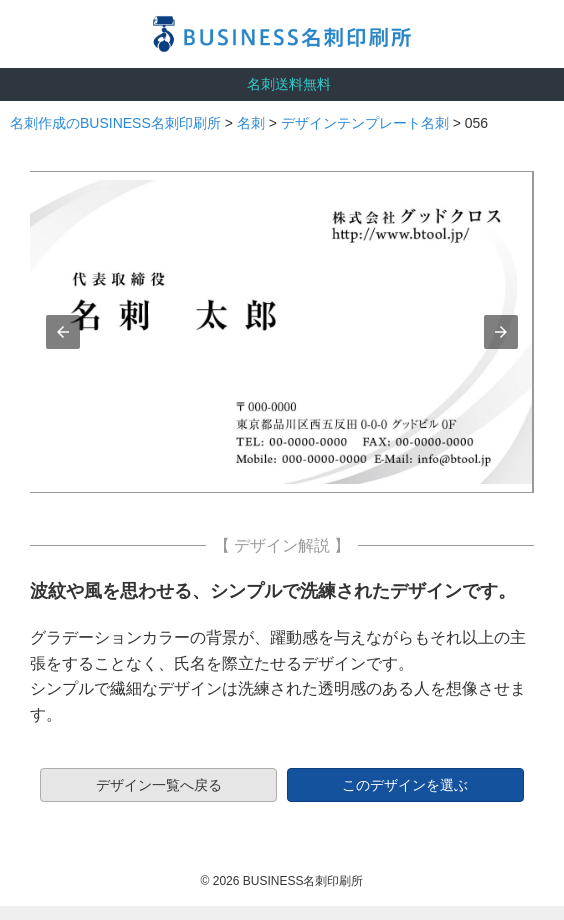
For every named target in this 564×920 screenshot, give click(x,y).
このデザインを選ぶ (405, 785)
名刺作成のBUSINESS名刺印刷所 (115, 123)
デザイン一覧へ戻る (159, 785)
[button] (63, 332)
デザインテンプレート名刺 (365, 123)
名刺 (251, 123)
